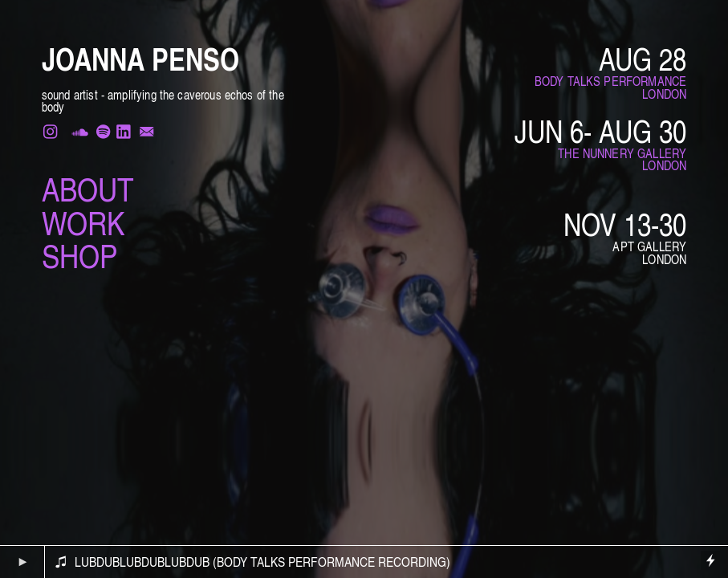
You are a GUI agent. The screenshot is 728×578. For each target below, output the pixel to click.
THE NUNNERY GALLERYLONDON (622, 160)
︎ (80, 132)
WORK (83, 222)
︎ (103, 132)
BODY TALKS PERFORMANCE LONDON (610, 88)
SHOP (79, 255)
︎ (122, 132)
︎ (146, 132)
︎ (52, 132)
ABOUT (88, 189)
